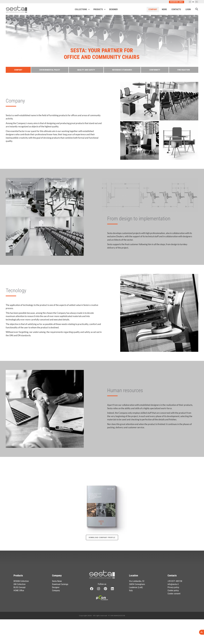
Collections (82, 9)
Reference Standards (122, 70)
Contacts (176, 9)
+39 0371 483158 (175, 581)
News (164, 9)
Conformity (155, 70)
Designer (113, 9)
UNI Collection (20, 584)
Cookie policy (173, 590)
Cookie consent (174, 594)
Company (153, 9)
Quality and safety (86, 70)
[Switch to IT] (190, 2)
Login (188, 9)
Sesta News (57, 581)
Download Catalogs (60, 584)
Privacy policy (173, 587)
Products (99, 9)
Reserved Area (177, 2)
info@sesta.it (173, 584)
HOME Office (19, 590)
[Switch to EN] (193, 2)
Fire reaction (184, 70)
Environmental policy (50, 70)
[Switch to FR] (197, 2)
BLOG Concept (20, 587)
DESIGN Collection (21, 581)
